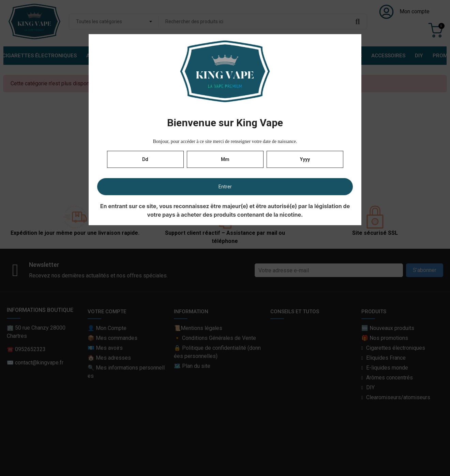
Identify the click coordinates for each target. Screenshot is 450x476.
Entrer (225, 187)
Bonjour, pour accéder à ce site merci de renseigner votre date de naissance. (225, 141)
